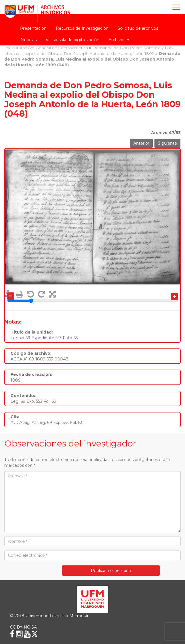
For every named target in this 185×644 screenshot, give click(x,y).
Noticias (29, 40)
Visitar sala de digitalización (73, 40)
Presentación (33, 28)
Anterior (141, 143)
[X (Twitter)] (35, 634)
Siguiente (167, 143)
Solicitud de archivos (138, 28)
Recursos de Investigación (82, 28)
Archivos (119, 40)
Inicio (10, 48)
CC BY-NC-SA (23, 627)
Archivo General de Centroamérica (54, 48)
